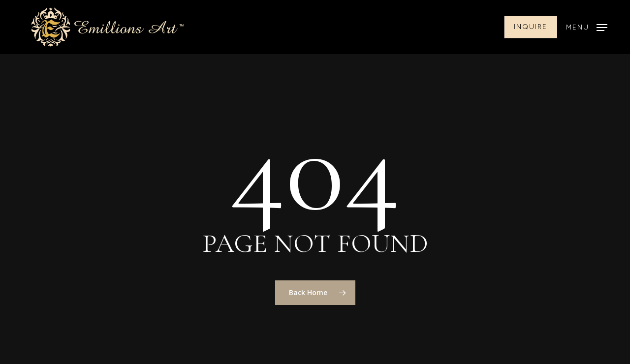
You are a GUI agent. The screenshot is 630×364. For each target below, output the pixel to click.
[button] (587, 27)
